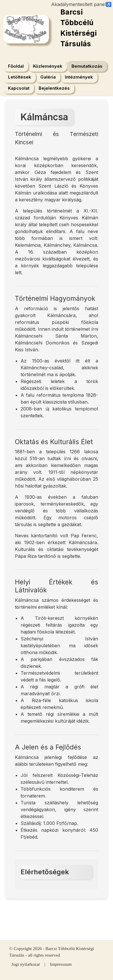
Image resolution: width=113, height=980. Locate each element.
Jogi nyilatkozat (26, 964)
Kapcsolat (19, 88)
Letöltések (20, 77)
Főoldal (16, 66)
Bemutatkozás (87, 66)
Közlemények (48, 66)
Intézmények (79, 77)
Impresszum (61, 964)
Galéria (48, 77)
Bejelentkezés (54, 88)
